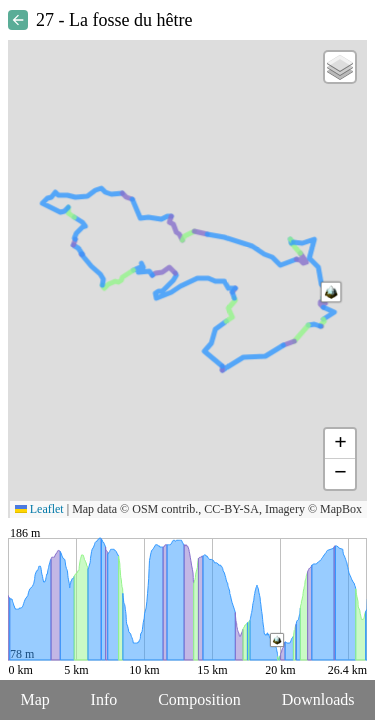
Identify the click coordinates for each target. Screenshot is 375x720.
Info (104, 699)
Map (34, 699)
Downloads (318, 699)
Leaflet (39, 509)
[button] (331, 292)
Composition (199, 699)
